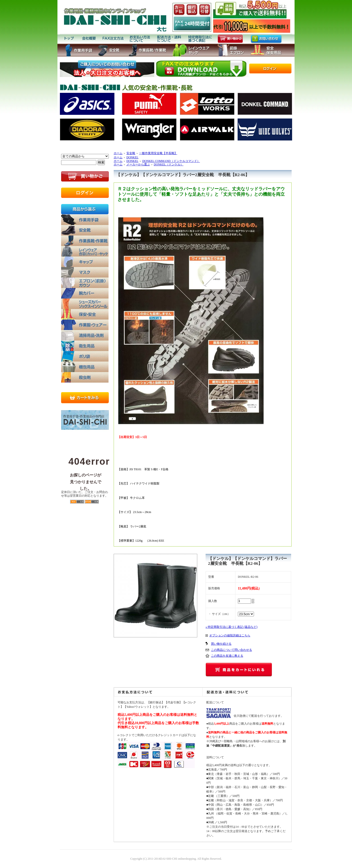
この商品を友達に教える (227, 656)
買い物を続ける (221, 644)
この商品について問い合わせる (231, 650)
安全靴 (131, 153)
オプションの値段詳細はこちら (230, 635)
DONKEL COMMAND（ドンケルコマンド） (171, 161)
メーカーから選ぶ (138, 164)
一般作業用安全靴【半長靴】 (158, 153)
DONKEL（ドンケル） (169, 164)
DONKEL (132, 157)
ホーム (118, 153)
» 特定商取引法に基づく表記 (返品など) (231, 627)
